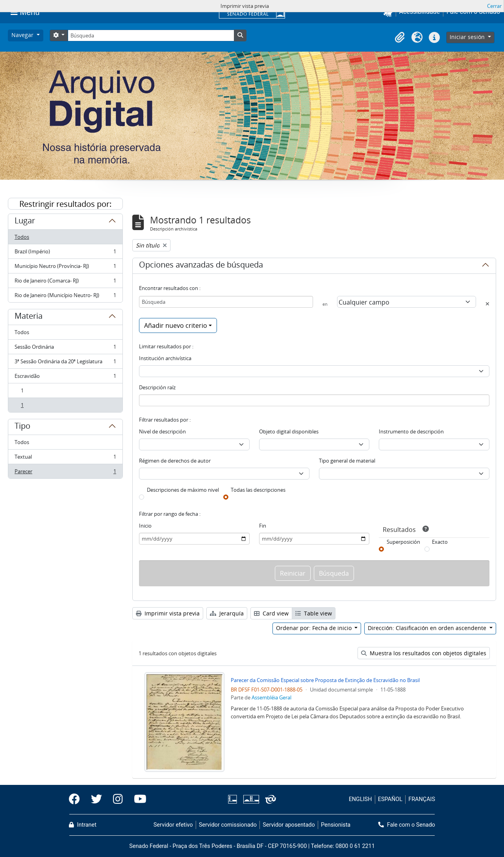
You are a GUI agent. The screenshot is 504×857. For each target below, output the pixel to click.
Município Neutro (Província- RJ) (65, 268)
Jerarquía (227, 613)
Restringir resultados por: (65, 204)
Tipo (22, 427)
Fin (263, 526)
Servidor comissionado (228, 825)
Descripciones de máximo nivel (183, 490)
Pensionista (336, 825)
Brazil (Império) (65, 253)
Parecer (65, 473)
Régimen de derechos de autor (175, 461)
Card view (271, 613)
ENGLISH (360, 799)
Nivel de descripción (162, 431)
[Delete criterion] (487, 304)
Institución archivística (165, 358)
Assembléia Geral (271, 697)
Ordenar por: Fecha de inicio (315, 628)
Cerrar (494, 6)
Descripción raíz (157, 387)
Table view (314, 613)
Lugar (25, 222)
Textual (65, 458)
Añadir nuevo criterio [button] (176, 325)
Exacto (440, 542)
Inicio (145, 526)
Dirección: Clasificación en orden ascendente (428, 628)
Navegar (23, 35)
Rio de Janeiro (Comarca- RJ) (65, 282)
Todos (22, 237)
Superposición (403, 542)
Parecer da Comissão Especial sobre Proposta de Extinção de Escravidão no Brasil (325, 680)
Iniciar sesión (468, 37)
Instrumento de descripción (411, 431)
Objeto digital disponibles (289, 431)
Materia (29, 317)
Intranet (83, 825)
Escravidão (65, 378)
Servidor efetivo (173, 825)
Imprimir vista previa (168, 613)
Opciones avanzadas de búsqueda (201, 266)
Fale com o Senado (407, 825)
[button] (400, 37)
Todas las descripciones (258, 490)
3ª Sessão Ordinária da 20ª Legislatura (65, 363)
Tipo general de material (347, 461)
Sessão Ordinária (65, 349)
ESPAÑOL (390, 799)
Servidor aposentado (289, 825)
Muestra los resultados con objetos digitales (424, 653)
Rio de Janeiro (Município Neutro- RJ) (65, 297)
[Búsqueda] (151, 35)
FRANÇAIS (422, 799)
